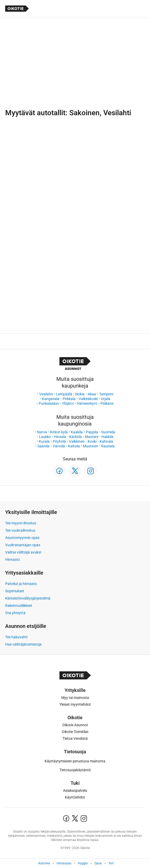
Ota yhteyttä (15, 613)
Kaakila (77, 432)
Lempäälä (64, 394)
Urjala (106, 399)
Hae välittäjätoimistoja (23, 644)
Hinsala (60, 437)
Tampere (106, 394)
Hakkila (107, 437)
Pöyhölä (59, 441)
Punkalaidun (49, 403)
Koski (92, 441)
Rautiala (108, 446)
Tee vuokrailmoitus (20, 530)
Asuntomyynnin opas (22, 538)
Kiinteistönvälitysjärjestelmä (28, 598)
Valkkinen (77, 441)
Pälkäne (107, 403)
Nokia (80, 394)
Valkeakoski (88, 399)
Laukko (45, 437)
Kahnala (106, 441)
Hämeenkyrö (87, 403)
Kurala (44, 441)
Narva (42, 432)
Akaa (92, 394)
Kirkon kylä (59, 432)
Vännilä (59, 446)
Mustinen (91, 446)
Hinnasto (13, 560)
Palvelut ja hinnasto (21, 584)
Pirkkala (69, 399)
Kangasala (51, 399)
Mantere (92, 437)
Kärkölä (76, 437)
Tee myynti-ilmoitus (21, 523)
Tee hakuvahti (16, 637)
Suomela (108, 432)
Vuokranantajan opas (23, 545)
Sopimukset (15, 591)
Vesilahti (46, 394)
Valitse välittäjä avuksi (23, 552)
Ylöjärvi (68, 403)
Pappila (92, 432)
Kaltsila (74, 446)
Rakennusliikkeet (19, 606)
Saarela (43, 446)
